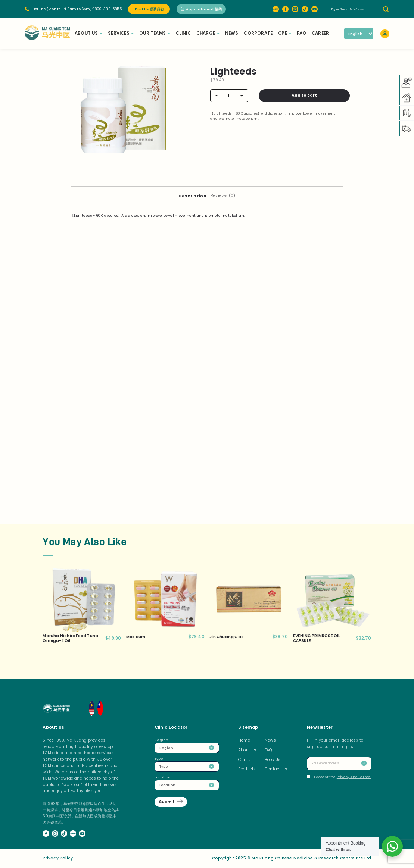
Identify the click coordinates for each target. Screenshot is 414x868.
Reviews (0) (223, 196)
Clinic (184, 33)
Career (321, 33)
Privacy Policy (58, 858)
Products (247, 769)
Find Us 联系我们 (149, 9)
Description (192, 196)
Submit (167, 802)
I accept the (339, 777)
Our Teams (155, 33)
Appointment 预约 (201, 9)
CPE (285, 33)
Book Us (273, 760)
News (233, 33)
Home (244, 740)
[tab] (192, 196)
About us (247, 750)
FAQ (302, 33)
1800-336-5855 (108, 9)
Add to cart (299, 95)
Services (122, 33)
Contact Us (276, 769)
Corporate (259, 33)
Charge (209, 33)
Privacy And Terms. (354, 777)
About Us (89, 33)
